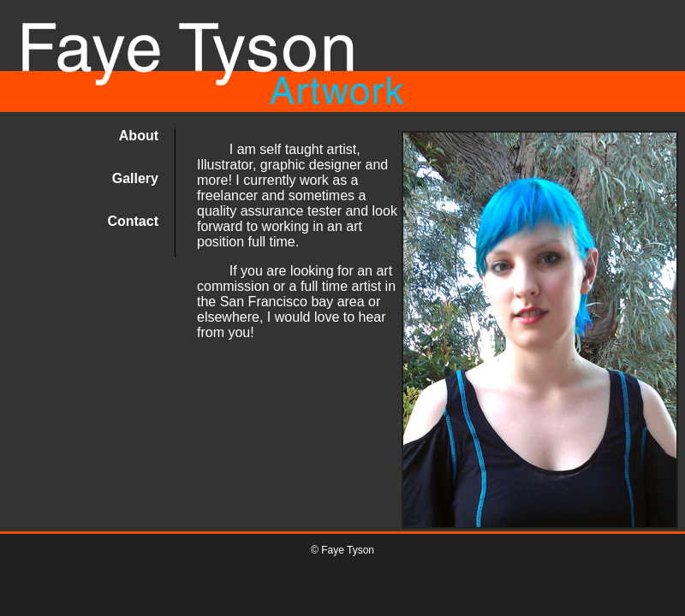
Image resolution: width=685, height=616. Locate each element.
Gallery (135, 178)
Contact (133, 221)
